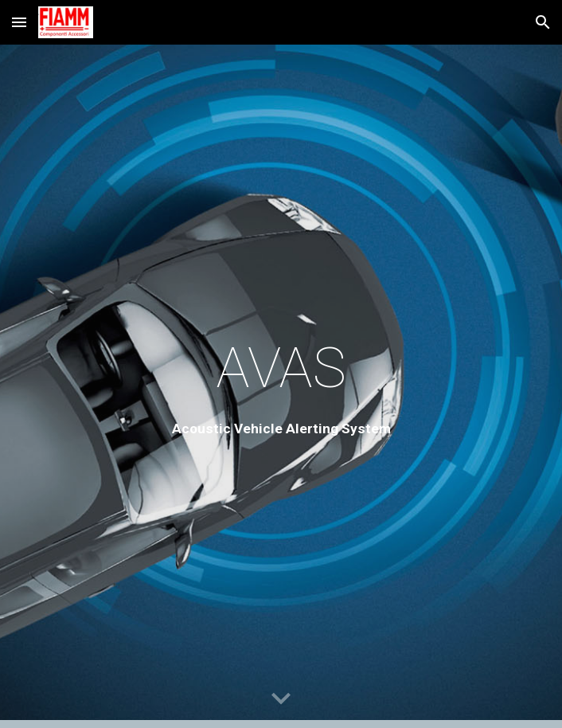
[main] (281, 386)
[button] (19, 22)
